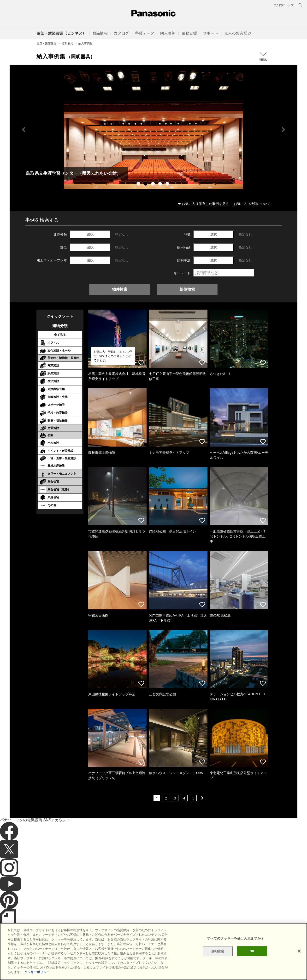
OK (252, 951)
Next (283, 130)
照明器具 (67, 43)
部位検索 (187, 289)
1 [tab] (139, 184)
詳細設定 (218, 951)
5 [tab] (168, 184)
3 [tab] (153, 184)
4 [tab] (161, 184)
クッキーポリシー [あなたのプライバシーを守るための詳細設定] (37, 972)
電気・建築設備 (47, 43)
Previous (24, 130)
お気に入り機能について (252, 204)
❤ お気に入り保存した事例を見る (203, 204)
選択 (90, 234)
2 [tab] (146, 184)
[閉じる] (299, 951)
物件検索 (120, 289)
